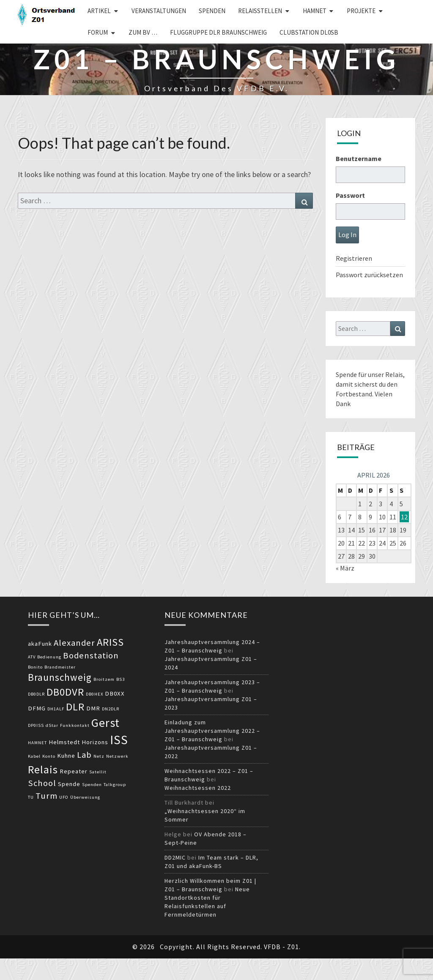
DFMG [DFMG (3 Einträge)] (37, 708)
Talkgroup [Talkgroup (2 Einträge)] (115, 785)
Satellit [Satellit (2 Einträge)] (98, 772)
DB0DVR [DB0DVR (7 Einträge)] (65, 692)
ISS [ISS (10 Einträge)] (119, 740)
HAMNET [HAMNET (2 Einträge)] (37, 743)
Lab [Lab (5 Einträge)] (84, 755)
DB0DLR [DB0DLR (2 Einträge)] (36, 694)
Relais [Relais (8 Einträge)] (43, 769)
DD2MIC (175, 857)
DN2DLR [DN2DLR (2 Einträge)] (111, 709)
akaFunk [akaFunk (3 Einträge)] (40, 644)
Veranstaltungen (159, 11)
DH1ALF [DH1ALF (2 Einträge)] (56, 709)
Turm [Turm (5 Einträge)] (47, 796)
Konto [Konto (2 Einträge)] (49, 756)
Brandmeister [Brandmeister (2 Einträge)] (60, 667)
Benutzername (359, 158)
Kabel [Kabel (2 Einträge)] (34, 756)
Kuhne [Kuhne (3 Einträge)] (66, 756)
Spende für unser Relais (369, 374)
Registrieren (354, 258)
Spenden (212, 11)
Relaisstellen (260, 11)
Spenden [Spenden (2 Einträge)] (92, 785)
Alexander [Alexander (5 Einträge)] (74, 643)
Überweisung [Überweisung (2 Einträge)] (85, 797)
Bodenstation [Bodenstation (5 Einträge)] (91, 655)
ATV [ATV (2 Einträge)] (32, 657)
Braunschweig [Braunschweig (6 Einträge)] (60, 677)
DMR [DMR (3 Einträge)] (93, 708)
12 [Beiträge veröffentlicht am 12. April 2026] (404, 517)
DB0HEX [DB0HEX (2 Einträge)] (95, 694)
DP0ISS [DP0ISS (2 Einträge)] (36, 725)
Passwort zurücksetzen (369, 275)
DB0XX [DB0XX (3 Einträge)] (115, 693)
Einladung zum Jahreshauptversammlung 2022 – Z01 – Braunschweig (212, 731)
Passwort (350, 195)
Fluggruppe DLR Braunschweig (218, 32)
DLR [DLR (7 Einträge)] (75, 707)
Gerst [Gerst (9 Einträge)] (106, 723)
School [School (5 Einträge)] (42, 783)
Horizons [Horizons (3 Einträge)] (95, 742)
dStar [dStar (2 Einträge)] (52, 725)
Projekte (361, 11)
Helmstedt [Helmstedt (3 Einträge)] (64, 742)
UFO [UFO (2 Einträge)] (64, 797)
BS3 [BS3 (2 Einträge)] (121, 679)
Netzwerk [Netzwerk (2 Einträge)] (117, 756)
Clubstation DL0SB (309, 32)
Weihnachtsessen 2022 (198, 788)
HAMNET (315, 11)
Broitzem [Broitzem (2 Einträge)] (104, 679)
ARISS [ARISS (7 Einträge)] (110, 642)
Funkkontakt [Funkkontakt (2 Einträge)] (75, 725)
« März (345, 568)
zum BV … (143, 32)
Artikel (99, 11)
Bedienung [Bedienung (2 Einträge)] (49, 657)
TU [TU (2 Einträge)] (31, 797)
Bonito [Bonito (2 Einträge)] (35, 667)
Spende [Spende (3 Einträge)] (69, 784)
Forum (98, 32)
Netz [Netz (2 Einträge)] (99, 756)
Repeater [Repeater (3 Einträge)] (74, 771)
